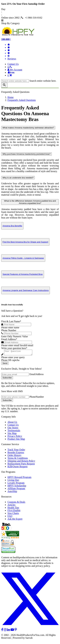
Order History (14, 456)
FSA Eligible (14, 511)
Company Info (8, 418)
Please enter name (10, 327)
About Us (12, 423)
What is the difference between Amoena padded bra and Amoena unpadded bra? (30, 202)
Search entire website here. (43, 81)
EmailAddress (37, 375)
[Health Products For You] (30, 31)
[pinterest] (16, 631)
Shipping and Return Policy (21, 462)
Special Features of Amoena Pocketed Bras (23, 274)
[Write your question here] (20, 353)
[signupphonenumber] (15, 398)
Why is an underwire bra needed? (18, 178)
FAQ (10, 517)
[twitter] (30, 628)
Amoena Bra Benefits (12, 226)
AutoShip (12, 492)
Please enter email (10, 345)
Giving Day (13, 481)
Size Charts (13, 514)
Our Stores (13, 429)
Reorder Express (16, 453)
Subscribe (7, 379)
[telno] (10, 67)
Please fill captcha (10, 361)
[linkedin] (9, 631)
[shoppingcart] (33, 75)
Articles (11, 506)
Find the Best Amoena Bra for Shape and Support (25, 242)
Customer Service (10, 445)
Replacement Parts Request (21, 465)
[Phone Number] (18, 333)
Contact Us (13, 64)
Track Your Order (16, 451)
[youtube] (12, 631)
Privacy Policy (15, 437)
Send (5, 364)
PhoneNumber (37, 398)
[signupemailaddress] (15, 375)
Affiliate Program (16, 489)
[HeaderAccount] (15, 70)
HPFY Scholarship (17, 487)
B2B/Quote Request (17, 467)
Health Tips (13, 509)
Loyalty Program (16, 484)
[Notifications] (11, 72)
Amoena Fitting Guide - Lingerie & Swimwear (23, 258)
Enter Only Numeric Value (15, 336)
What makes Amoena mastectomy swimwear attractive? (28, 128)
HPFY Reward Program (19, 478)
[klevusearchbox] (4, 85)
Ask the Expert (15, 520)
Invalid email (27, 345)
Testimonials (14, 431)
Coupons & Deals (16, 503)
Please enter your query (13, 358)
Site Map (12, 434)
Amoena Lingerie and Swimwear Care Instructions (26, 290)
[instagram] (5, 631)
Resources (6, 498)
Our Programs (8, 473)
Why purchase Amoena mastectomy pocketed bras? (26, 154)
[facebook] (2, 631)
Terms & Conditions (18, 459)
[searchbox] (15, 81)
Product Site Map (16, 440)
